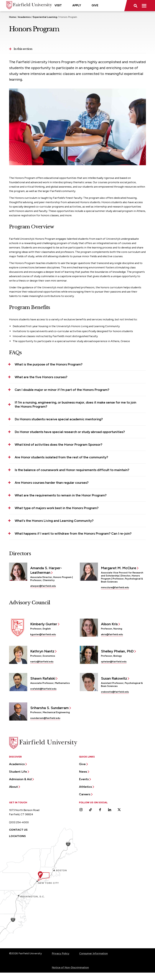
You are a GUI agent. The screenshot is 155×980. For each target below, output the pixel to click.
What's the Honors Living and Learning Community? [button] (54, 521)
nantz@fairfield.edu (42, 662)
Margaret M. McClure (119, 568)
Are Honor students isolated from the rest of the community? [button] (61, 457)
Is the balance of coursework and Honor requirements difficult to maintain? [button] (72, 470)
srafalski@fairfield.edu (43, 689)
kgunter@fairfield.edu (43, 634)
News (83, 772)
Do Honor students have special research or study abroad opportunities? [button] (70, 432)
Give (95, 5)
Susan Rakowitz (114, 678)
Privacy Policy (61, 953)
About (13, 787)
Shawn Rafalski (43, 678)
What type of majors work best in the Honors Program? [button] (57, 508)
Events (84, 779)
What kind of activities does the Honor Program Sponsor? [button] (59, 445)
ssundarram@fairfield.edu (45, 718)
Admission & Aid (20, 779)
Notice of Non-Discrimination (70, 967)
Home (12, 17)
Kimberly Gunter (44, 624)
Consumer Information (93, 953)
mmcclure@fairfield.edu (115, 587)
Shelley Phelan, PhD (117, 651)
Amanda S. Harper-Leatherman (46, 570)
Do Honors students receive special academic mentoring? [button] (59, 419)
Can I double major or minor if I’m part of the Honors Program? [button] (62, 390)
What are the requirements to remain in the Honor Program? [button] (61, 495)
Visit (58, 5)
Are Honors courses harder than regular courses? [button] (52, 483)
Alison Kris (109, 624)
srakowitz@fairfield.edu (115, 692)
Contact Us (18, 830)
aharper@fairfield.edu (43, 586)
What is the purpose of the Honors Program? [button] (49, 364)
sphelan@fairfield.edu (114, 662)
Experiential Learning (45, 17)
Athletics (85, 787)
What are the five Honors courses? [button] (41, 377)
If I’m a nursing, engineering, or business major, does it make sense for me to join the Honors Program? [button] (75, 404)
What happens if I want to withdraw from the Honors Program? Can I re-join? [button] (73, 533)
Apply (77, 5)
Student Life (18, 772)
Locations (17, 836)
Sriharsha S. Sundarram (49, 708)
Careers (85, 794)
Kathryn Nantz (42, 651)
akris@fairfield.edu (112, 634)
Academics (24, 17)
